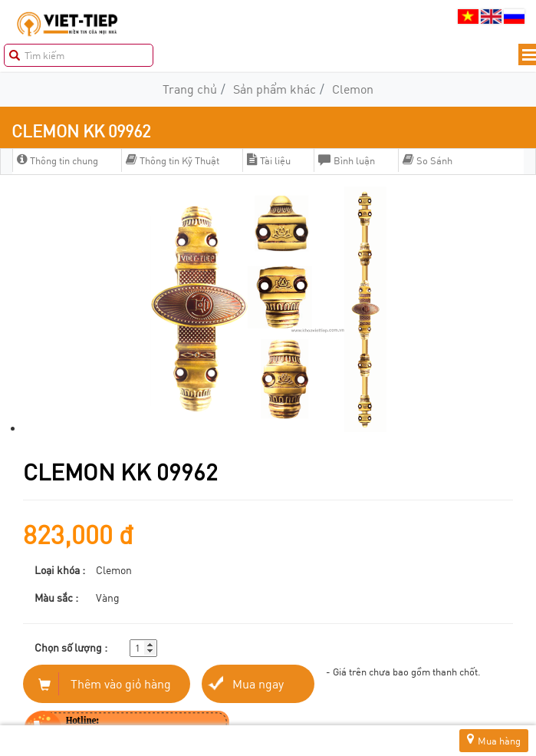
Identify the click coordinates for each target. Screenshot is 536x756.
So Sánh (427, 160)
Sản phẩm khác (275, 89)
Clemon (353, 89)
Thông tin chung (58, 160)
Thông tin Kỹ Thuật (173, 160)
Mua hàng (494, 740)
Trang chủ (190, 89)
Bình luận (347, 160)
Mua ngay (258, 683)
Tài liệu (269, 160)
